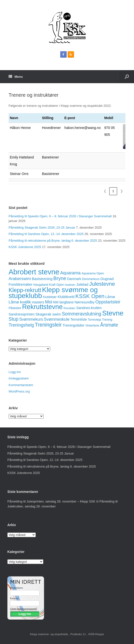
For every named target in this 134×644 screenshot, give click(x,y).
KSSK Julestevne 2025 (25, 247)
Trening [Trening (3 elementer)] (107, 320)
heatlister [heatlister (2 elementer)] (70, 285)
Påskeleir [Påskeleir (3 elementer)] (15, 308)
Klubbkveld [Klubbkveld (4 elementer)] (66, 297)
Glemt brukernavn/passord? (24, 609)
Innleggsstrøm (19, 378)
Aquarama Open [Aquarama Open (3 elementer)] (93, 273)
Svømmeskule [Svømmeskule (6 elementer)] (57, 319)
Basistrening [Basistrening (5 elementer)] (42, 279)
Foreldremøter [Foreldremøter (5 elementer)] (20, 284)
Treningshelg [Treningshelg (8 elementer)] (21, 325)
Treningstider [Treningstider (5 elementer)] (73, 325)
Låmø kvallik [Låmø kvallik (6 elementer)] (20, 302)
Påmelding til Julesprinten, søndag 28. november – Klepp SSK (51, 501)
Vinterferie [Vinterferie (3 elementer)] (92, 326)
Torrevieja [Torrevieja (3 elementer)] (94, 320)
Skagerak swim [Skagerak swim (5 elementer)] (48, 314)
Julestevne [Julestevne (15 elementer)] (102, 284)
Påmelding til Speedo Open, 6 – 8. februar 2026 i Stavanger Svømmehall (60, 216)
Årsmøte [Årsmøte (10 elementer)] (109, 325)
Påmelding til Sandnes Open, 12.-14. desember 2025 (46, 234)
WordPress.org (19, 391)
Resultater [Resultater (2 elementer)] (69, 308)
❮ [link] (105, 191)
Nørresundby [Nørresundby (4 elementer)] (85, 302)
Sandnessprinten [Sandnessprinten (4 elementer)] (22, 314)
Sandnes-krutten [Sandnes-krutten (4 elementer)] (89, 308)
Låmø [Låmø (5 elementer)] (110, 297)
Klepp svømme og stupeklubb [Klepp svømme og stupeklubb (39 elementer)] (53, 293)
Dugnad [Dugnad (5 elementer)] (107, 279)
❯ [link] (122, 191)
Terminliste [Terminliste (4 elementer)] (79, 319)
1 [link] (113, 191)
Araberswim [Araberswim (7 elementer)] (20, 279)
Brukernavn (16, 588)
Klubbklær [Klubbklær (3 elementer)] (50, 297)
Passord (14, 598)
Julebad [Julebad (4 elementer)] (82, 284)
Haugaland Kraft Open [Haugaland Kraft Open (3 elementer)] (49, 285)
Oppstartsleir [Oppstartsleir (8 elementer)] (108, 302)
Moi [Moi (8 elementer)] (49, 302)
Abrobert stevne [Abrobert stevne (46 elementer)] (34, 272)
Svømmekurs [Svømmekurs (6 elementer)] (31, 319)
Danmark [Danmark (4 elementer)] (74, 279)
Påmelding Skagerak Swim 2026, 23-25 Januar (42, 228)
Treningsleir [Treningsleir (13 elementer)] (48, 325)
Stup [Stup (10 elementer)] (13, 319)
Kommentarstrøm (21, 385)
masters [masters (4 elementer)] (38, 302)
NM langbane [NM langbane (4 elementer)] (63, 302)
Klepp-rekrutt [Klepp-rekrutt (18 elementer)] (25, 290)
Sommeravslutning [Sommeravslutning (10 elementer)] (81, 314)
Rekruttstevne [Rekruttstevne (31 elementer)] (42, 307)
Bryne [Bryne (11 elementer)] (60, 278)
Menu (16, 77)
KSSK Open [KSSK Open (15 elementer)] (90, 296)
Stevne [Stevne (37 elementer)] (113, 313)
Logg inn (15, 372)
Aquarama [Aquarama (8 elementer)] (70, 273)
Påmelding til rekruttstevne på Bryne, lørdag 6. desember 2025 (53, 241)
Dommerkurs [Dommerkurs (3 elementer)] (91, 279)
